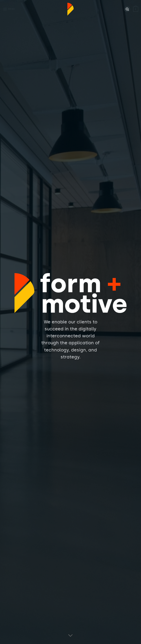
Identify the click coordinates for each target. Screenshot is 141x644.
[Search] (127, 9)
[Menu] (9, 9)
